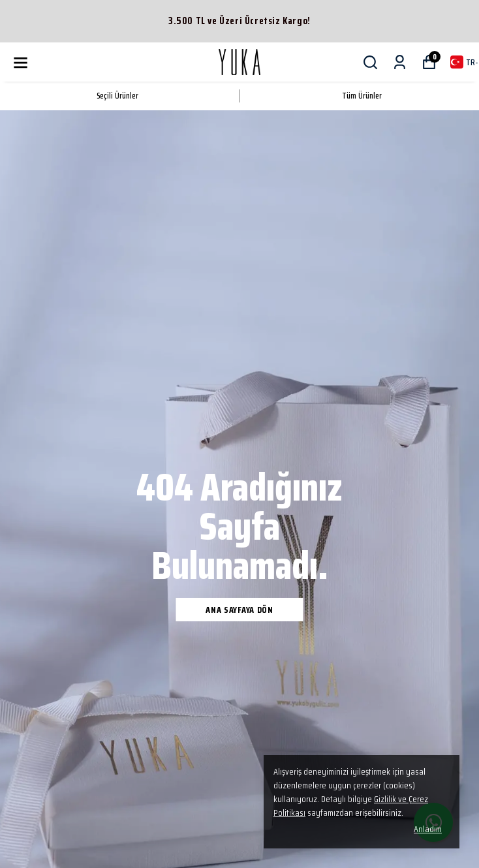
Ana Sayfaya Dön (239, 610)
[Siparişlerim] (400, 62)
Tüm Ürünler (362, 96)
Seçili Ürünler (117, 96)
